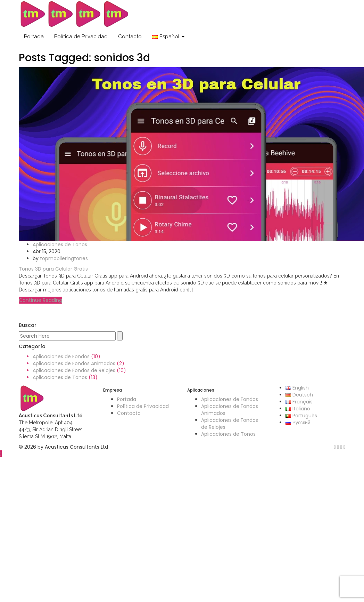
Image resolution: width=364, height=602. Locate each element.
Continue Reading (40, 300)
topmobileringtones (64, 258)
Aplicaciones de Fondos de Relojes (74, 370)
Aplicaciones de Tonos (60, 244)
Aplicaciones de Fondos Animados (74, 363)
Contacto (130, 37)
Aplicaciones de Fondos (61, 356)
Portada (34, 37)
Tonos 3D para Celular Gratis (53, 269)
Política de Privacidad (81, 37)
